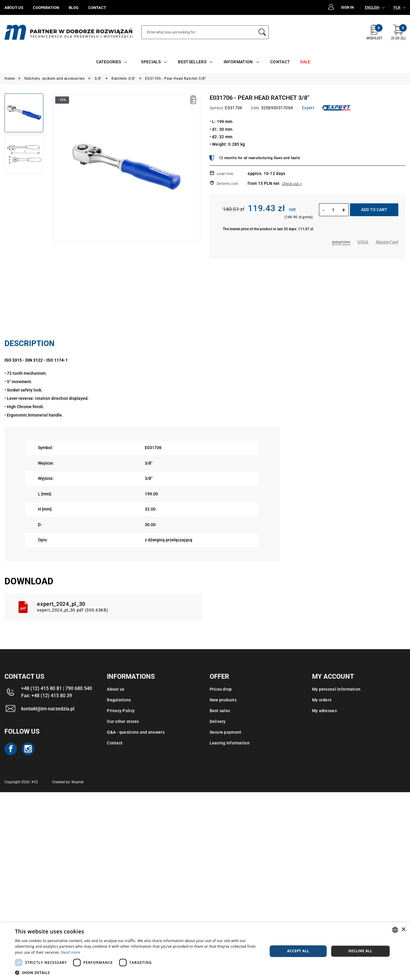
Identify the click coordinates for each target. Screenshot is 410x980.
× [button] (403, 930)
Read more (71, 952)
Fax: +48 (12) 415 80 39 (47, 696)
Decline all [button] (360, 951)
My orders (322, 700)
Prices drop (221, 689)
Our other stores (123, 721)
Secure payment (226, 732)
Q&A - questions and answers (136, 732)
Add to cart (374, 210)
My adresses (324, 711)
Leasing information (230, 743)
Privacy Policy (121, 711)
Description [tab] (29, 343)
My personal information (336, 689)
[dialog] (205, 951)
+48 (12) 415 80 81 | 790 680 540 (57, 688)
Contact (115, 743)
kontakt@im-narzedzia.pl (48, 709)
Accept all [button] (298, 951)
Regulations (119, 700)
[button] (138, 973)
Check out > (292, 184)
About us (116, 689)
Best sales (220, 711)
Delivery (218, 721)
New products (223, 700)
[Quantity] (333, 210)
